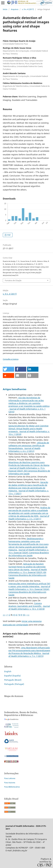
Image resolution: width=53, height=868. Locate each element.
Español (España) (12, 676)
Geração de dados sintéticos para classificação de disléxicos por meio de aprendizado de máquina (28, 486)
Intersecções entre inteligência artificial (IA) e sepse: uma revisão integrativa (29, 585)
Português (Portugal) (14, 684)
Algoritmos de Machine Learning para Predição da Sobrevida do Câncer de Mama (29, 464)
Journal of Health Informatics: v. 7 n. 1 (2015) (29, 655)
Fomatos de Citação (13, 280)
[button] (8, 369)
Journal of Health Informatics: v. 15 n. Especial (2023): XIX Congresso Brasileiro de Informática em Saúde (29, 471)
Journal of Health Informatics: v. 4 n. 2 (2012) (24, 450)
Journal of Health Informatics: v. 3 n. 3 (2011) (29, 517)
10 (24, 615)
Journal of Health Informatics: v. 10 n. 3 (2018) (29, 608)
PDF (9, 235)
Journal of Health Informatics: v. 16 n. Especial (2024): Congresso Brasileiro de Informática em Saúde (29, 553)
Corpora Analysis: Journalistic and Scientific (25, 605)
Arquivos (15, 9)
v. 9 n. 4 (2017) (28, 9)
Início (5, 9)
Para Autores (10, 783)
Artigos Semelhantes (15, 389)
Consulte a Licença (11, 359)
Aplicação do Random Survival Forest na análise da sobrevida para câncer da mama (27, 567)
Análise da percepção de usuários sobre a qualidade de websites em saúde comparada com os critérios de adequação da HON (29, 512)
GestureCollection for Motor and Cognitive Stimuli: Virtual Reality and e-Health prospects (28, 429)
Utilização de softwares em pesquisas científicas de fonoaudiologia (29, 445)
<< (4, 615)
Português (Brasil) (13, 680)
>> (28, 615)
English (8, 671)
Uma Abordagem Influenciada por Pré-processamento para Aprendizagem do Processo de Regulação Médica (29, 650)
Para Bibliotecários (12, 787)
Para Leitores (10, 778)
